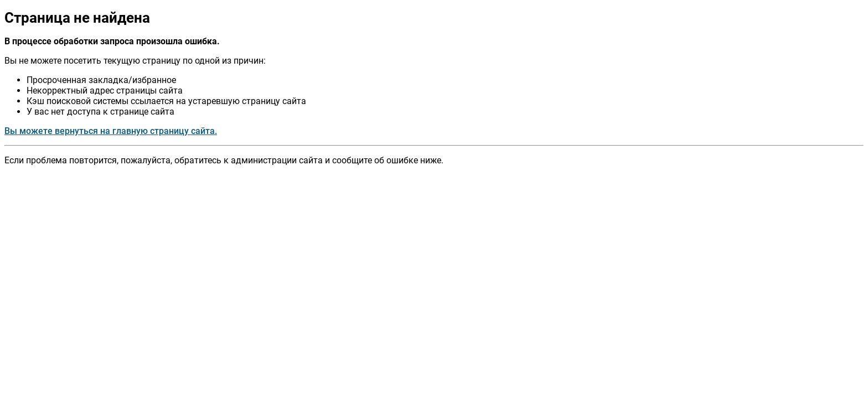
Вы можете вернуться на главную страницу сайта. (111, 131)
